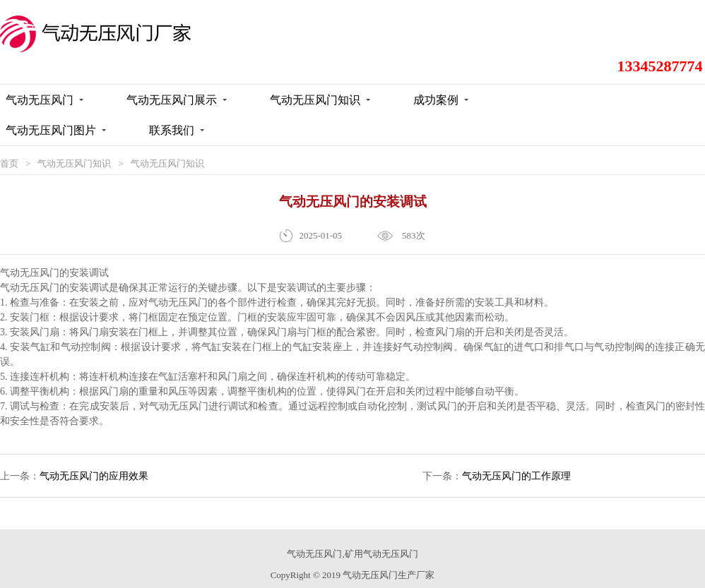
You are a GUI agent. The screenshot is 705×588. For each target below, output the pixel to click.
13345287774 (662, 30)
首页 (9, 142)
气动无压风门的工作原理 (516, 454)
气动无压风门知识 (74, 142)
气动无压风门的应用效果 (94, 454)
